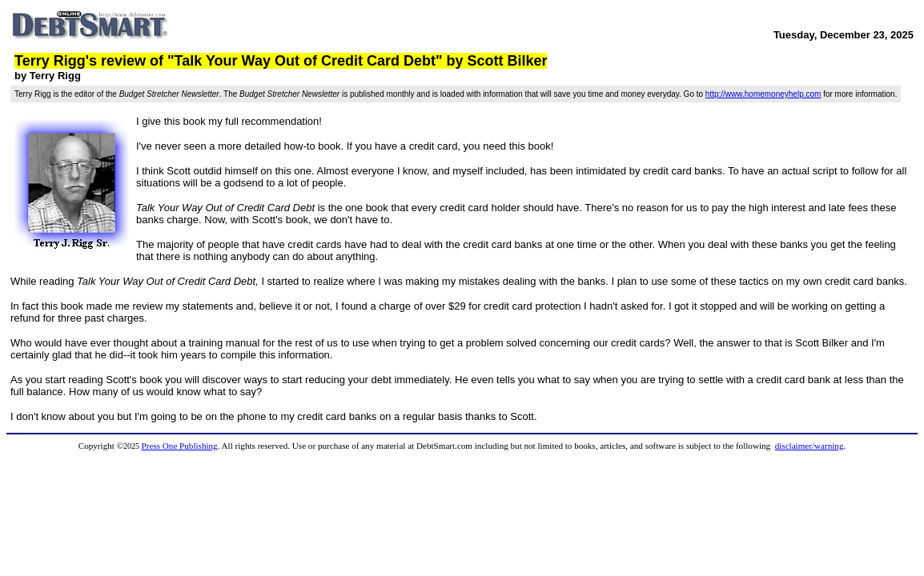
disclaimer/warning (810, 446)
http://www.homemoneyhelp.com (763, 94)
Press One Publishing (180, 446)
